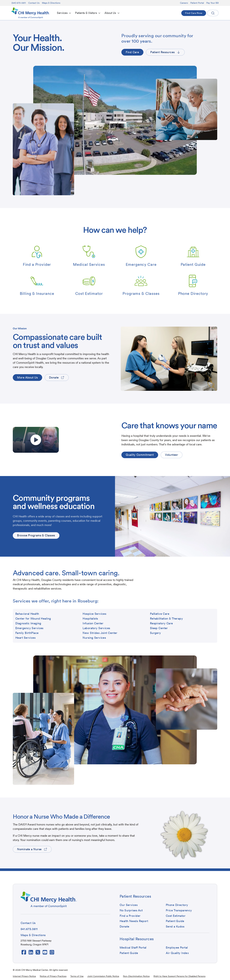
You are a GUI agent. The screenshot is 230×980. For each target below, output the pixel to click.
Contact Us (34, 3)
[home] (31, 13)
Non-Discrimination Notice (136, 976)
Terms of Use (77, 976)
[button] (64, 13)
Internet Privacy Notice (24, 976)
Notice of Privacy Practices (53, 976)
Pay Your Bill (212, 3)
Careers (184, 3)
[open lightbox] (36, 440)
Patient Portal (197, 3)
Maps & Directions (51, 3)
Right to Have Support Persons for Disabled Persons (179, 976)
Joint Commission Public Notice (103, 976)
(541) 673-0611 (19, 3)
